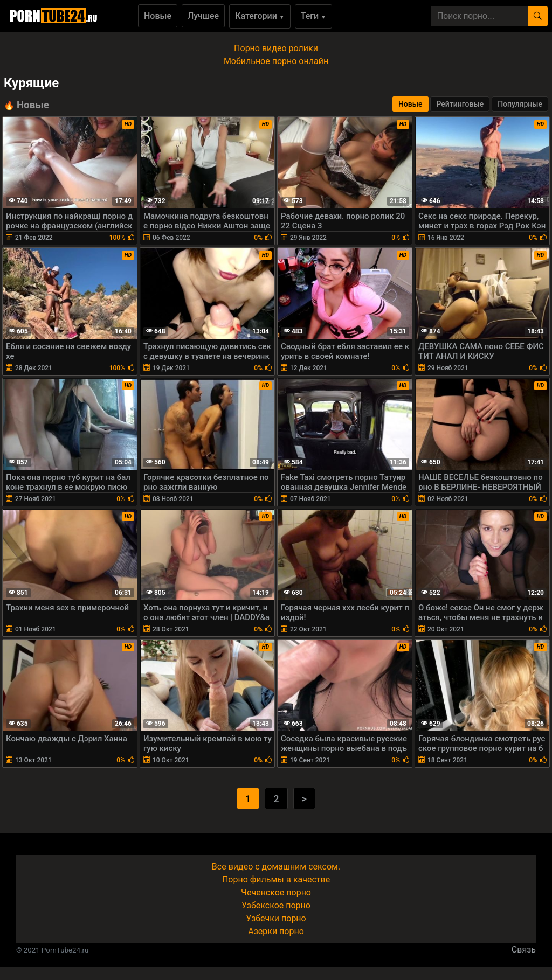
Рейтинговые (460, 104)
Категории (260, 16)
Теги (313, 16)
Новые (158, 16)
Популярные (520, 104)
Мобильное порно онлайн (276, 61)
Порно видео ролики (276, 48)
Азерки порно (276, 931)
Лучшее (203, 16)
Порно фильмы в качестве (276, 880)
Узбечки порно (276, 918)
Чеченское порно (276, 892)
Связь (524, 950)
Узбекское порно (276, 905)
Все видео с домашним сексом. (276, 867)
